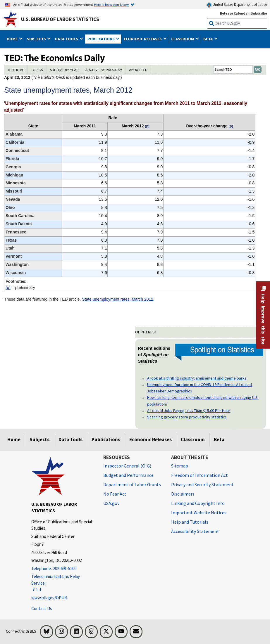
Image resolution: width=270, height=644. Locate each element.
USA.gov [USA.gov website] (111, 503)
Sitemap (180, 466)
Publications (106, 439)
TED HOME (16, 70)
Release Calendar (234, 13)
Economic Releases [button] (143, 39)
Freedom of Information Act (200, 475)
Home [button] (13, 39)
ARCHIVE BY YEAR (64, 70)
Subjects (39, 439)
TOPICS (37, 70)
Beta (219, 439)
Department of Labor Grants (132, 484)
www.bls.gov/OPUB (49, 598)
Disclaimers (183, 494)
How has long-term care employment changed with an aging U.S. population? (203, 401)
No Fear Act (115, 494)
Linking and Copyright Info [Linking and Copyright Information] (198, 503)
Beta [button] (208, 39)
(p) (8, 288)
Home (14, 439)
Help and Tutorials (190, 522)
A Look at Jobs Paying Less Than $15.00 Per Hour (189, 411)
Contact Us (42, 608)
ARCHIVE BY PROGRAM (104, 70)
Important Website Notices (199, 513)
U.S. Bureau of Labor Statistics (60, 19)
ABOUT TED (138, 70)
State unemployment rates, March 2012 (118, 299)
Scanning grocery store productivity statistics (187, 417)
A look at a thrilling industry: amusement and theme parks (197, 378)
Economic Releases (151, 439)
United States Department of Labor (237, 5)
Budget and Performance (128, 475)
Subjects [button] (37, 39)
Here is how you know (111, 4)
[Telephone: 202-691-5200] (63, 569)
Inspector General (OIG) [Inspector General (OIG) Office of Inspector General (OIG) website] (127, 466)
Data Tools (70, 439)
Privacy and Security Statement (202, 484)
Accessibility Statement (195, 531)
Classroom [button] (183, 39)
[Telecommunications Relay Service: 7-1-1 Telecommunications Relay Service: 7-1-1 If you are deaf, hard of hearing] (63, 583)
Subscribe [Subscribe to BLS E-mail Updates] (259, 13)
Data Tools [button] (67, 39)
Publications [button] (102, 39)
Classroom (193, 439)
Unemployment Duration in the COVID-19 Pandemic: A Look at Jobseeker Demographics (200, 388)
